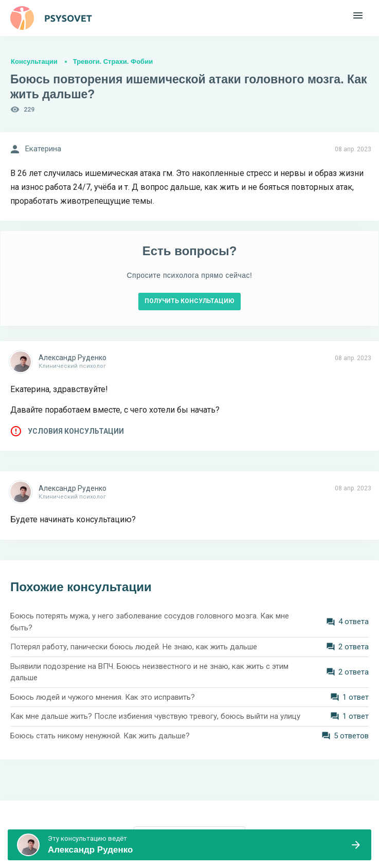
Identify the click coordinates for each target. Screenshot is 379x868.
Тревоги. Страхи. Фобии (113, 61)
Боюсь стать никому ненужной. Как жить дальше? (100, 736)
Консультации (34, 61)
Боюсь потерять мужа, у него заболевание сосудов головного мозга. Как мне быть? (150, 622)
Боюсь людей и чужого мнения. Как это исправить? (103, 697)
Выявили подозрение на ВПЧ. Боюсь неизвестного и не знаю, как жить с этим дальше (149, 672)
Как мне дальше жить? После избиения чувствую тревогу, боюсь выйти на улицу (155, 716)
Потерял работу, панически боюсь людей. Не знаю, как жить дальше (134, 647)
